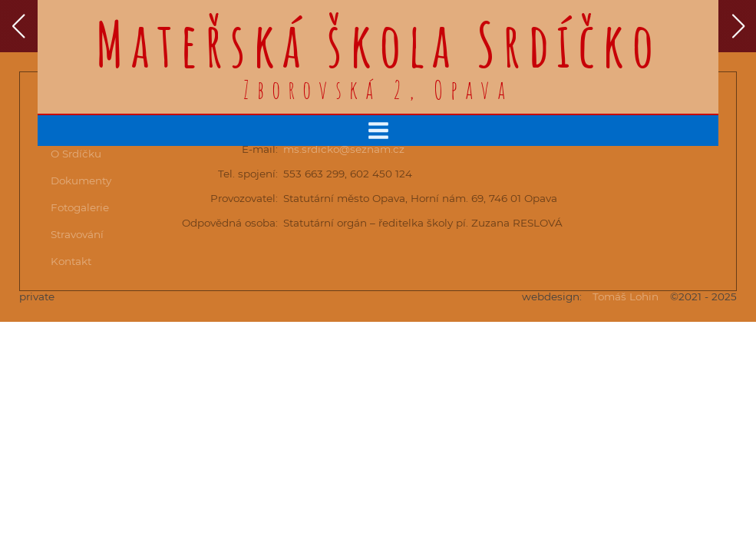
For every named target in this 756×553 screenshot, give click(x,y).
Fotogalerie (80, 207)
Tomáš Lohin (626, 297)
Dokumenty (81, 180)
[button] (18, 26)
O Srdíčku (76, 154)
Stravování (77, 234)
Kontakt (71, 261)
